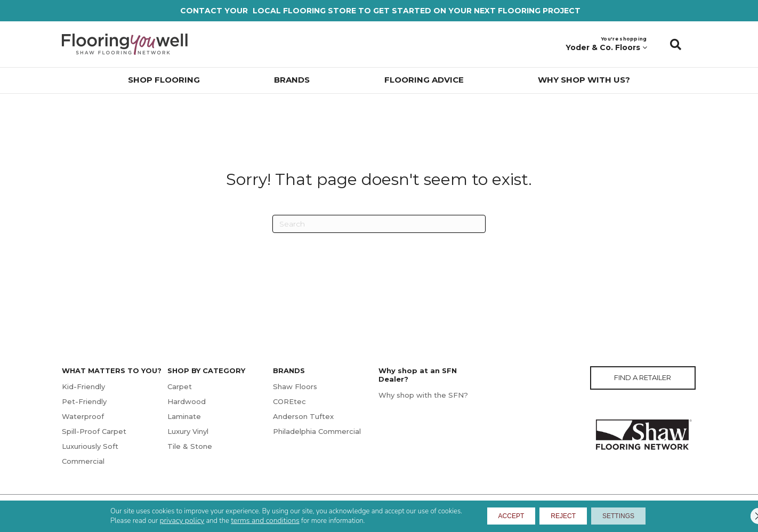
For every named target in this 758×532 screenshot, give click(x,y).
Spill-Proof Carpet (94, 431)
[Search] (379, 224)
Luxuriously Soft (90, 446)
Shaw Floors (295, 386)
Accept (496, 515)
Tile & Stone (190, 446)
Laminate (184, 416)
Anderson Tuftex (303, 416)
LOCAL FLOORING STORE (304, 11)
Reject (562, 515)
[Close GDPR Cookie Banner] (741, 515)
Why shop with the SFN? (423, 395)
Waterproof (83, 416)
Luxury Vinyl (188, 431)
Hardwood (187, 401)
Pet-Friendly (84, 401)
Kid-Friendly (83, 386)
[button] (676, 44)
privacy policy (159, 519)
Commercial (83, 461)
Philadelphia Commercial (317, 431)
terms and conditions (242, 519)
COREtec (289, 401)
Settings (633, 515)
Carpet (180, 386)
